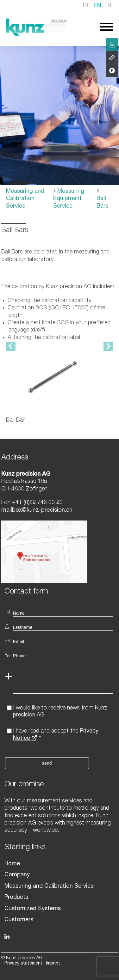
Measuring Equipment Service (69, 199)
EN (97, 6)
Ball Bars (102, 202)
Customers (19, 920)
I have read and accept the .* (56, 735)
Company (17, 875)
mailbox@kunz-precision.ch (37, 510)
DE (87, 6)
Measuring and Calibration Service (25, 199)
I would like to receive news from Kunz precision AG (60, 712)
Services (112, 58)
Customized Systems (33, 909)
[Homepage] (37, 34)
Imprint (53, 964)
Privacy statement (23, 964)
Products (16, 898)
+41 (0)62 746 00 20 (37, 503)
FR (108, 6)
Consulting (112, 45)
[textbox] (59, 591)
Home (12, 864)
